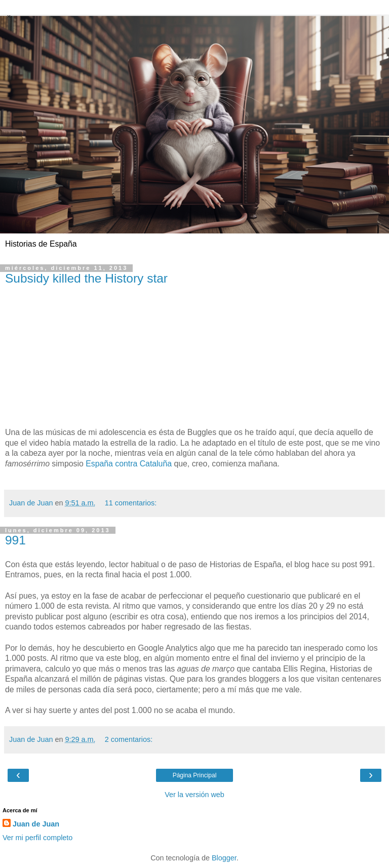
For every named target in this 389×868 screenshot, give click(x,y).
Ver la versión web (194, 795)
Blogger (224, 858)
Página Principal (195, 775)
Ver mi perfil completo (37, 838)
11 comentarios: (131, 503)
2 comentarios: (129, 739)
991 (15, 540)
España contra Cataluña (129, 464)
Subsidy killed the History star (86, 278)
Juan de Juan (36, 824)
